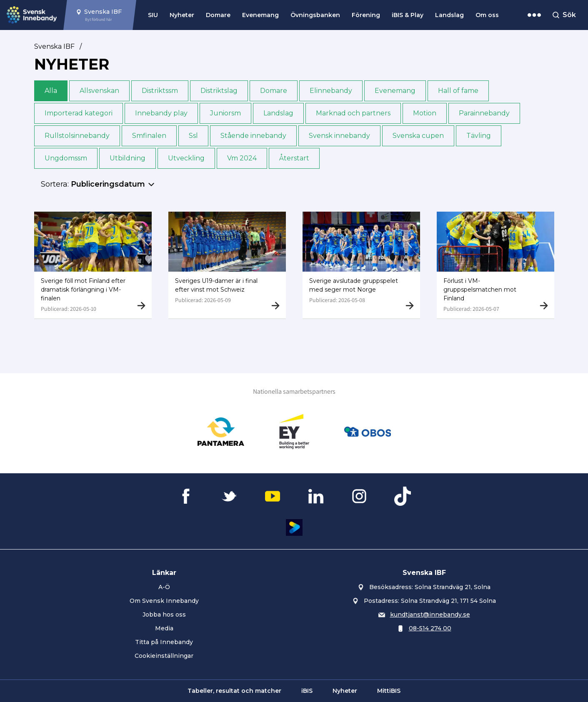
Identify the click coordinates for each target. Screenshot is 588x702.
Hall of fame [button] (458, 91)
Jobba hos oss (164, 615)
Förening (366, 15)
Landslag (449, 15)
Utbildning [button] (128, 158)
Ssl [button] (193, 136)
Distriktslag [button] (219, 91)
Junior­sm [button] (225, 113)
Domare (218, 15)
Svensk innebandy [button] (339, 136)
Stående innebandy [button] (253, 136)
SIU (153, 15)
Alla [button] (51, 91)
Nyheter (182, 15)
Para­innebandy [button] (484, 113)
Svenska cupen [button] (418, 136)
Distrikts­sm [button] (160, 91)
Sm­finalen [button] (149, 136)
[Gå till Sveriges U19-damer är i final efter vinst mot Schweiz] (227, 265)
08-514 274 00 (430, 628)
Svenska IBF (54, 46)
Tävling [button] (479, 136)
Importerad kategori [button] (79, 113)
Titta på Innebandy (164, 642)
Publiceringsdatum (108, 184)
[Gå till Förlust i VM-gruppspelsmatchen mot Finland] (495, 265)
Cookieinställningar (164, 656)
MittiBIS (389, 691)
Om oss (487, 15)
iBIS (307, 691)
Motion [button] (425, 113)
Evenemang (260, 15)
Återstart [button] (294, 158)
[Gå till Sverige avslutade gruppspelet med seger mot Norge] (361, 265)
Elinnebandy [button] (331, 91)
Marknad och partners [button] (353, 113)
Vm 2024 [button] (242, 158)
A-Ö (164, 587)
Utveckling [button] (186, 158)
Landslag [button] (278, 113)
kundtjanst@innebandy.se (430, 615)
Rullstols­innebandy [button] (77, 136)
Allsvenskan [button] (99, 91)
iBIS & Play (408, 15)
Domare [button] (274, 91)
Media (164, 628)
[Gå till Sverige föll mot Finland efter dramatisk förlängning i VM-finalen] (93, 265)
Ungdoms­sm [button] (66, 158)
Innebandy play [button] (161, 113)
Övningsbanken (315, 15)
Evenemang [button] (395, 91)
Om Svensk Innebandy (164, 601)
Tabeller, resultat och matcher (234, 691)
